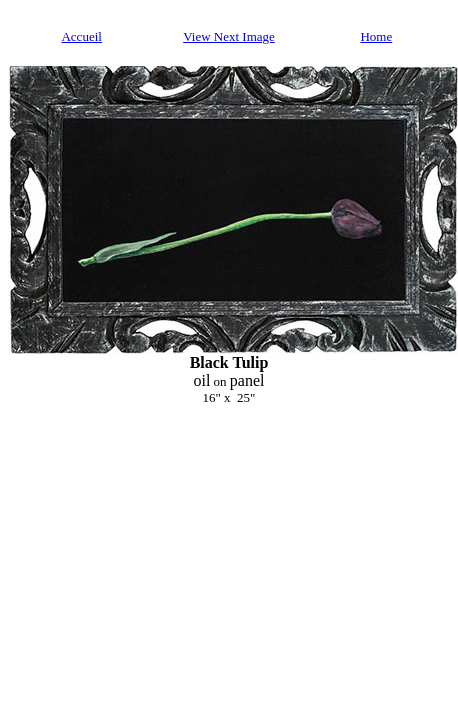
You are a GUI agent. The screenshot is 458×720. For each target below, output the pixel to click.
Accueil (81, 36)
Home (376, 36)
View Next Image (229, 36)
